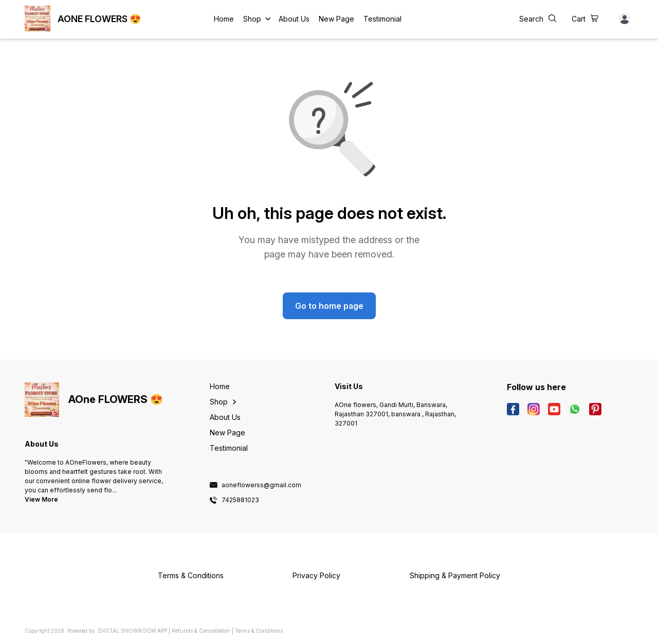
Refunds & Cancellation (201, 631)
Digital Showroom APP (133, 631)
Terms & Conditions (259, 631)
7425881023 (240, 500)
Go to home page (329, 306)
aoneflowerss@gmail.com (261, 485)
